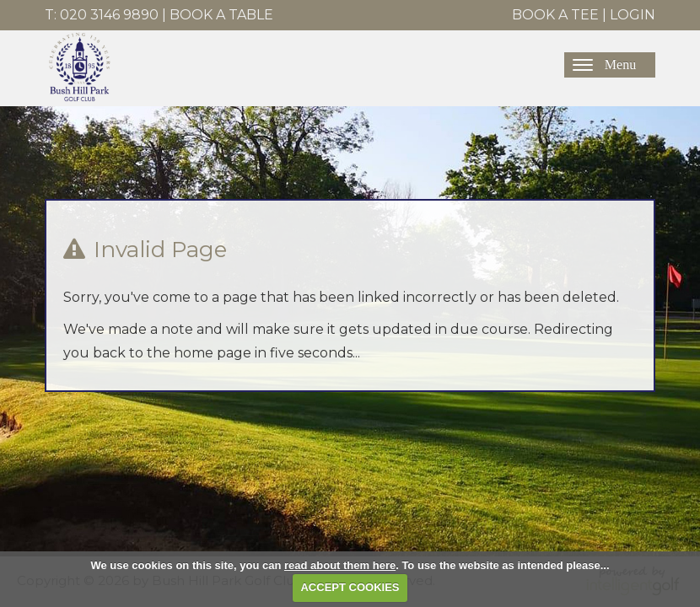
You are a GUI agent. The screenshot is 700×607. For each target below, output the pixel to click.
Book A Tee (555, 15)
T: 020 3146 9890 (102, 15)
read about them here (340, 565)
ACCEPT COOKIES (350, 587)
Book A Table (221, 15)
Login (633, 15)
